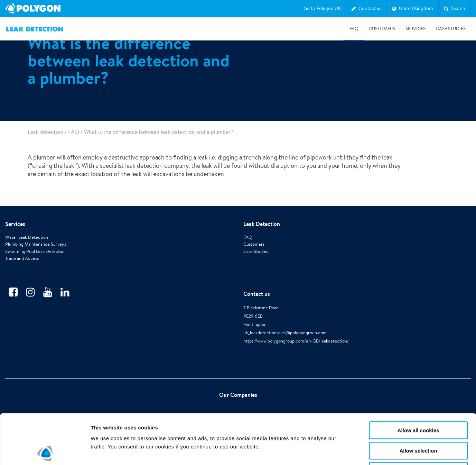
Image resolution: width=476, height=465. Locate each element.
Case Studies (256, 251)
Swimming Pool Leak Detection (35, 251)
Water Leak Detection (27, 237)
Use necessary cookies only (418, 421)
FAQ (354, 29)
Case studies (451, 29)
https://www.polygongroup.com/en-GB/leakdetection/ (296, 341)
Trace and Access (22, 258)
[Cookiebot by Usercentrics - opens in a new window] (45, 452)
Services (416, 29)
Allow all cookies (418, 380)
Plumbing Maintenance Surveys (36, 244)
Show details (363, 451)
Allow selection (418, 401)
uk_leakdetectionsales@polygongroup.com (285, 333)
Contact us (257, 294)
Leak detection (45, 132)
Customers (382, 29)
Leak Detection (262, 224)
